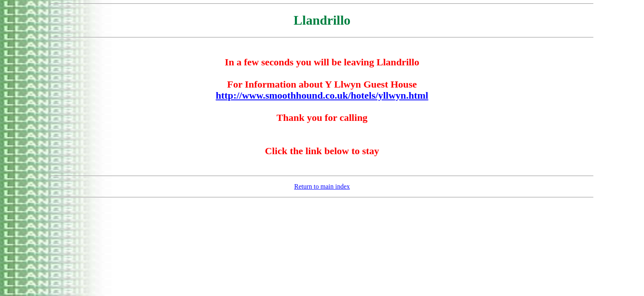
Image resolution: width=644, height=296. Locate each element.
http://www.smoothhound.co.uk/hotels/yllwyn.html (322, 95)
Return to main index (322, 186)
